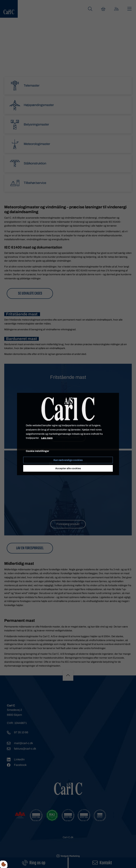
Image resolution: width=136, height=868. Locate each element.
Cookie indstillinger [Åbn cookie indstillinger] (37, 451)
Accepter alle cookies (68, 468)
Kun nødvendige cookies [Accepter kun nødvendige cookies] (68, 460)
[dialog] (68, 434)
